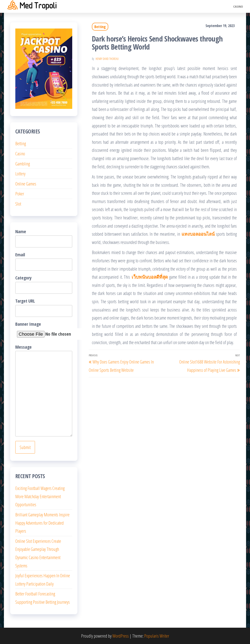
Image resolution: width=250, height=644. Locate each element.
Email (44, 261)
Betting (100, 27)
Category (44, 284)
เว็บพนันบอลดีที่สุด (150, 277)
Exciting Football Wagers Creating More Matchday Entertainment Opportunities (40, 496)
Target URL (44, 307)
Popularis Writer (157, 636)
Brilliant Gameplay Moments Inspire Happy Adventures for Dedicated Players (42, 523)
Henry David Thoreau (107, 59)
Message (44, 390)
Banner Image (44, 330)
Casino (238, 6)
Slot (18, 204)
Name (44, 238)
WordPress (121, 636)
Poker (20, 194)
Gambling (23, 164)
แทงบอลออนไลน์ (198, 234)
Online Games (26, 184)
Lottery (20, 173)
